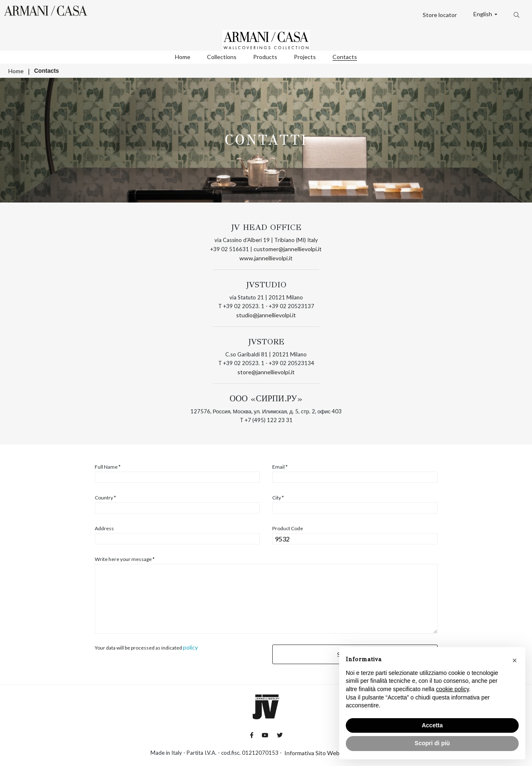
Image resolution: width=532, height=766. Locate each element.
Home (183, 57)
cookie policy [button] (452, 689)
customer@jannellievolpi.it (288, 249)
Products (265, 57)
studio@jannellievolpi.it (266, 315)
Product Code (288, 529)
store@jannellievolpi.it (266, 372)
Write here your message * (125, 559)
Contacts (345, 57)
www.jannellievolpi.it (266, 258)
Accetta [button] (432, 725)
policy (190, 647)
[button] (515, 660)
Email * (280, 467)
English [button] (483, 14)
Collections (222, 57)
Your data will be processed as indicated (146, 647)
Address (104, 529)
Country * (105, 498)
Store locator (440, 15)
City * (278, 498)
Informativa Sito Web (312, 753)
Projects (305, 57)
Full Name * (108, 467)
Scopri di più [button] (432, 743)
